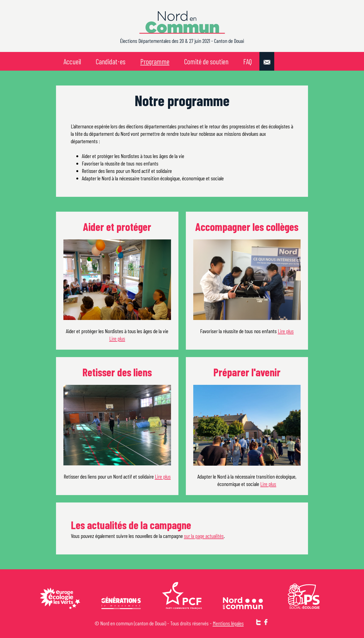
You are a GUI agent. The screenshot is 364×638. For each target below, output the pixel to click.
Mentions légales (228, 623)
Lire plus (117, 338)
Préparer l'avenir (247, 372)
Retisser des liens (117, 372)
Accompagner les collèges (247, 226)
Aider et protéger (117, 226)
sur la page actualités (204, 536)
